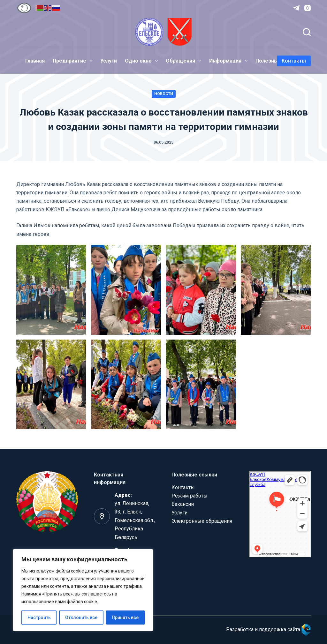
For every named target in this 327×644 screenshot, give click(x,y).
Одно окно (143, 61)
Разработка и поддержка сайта (268, 629)
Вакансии (183, 504)
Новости (164, 94)
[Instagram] (308, 8)
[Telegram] (296, 8)
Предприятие (74, 61)
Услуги (109, 61)
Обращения (185, 61)
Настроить (39, 618)
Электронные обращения (202, 521)
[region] (83, 590)
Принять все (125, 618)
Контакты (294, 61)
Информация (230, 61)
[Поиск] (307, 32)
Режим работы (190, 496)
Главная (35, 61)
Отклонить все (81, 618)
